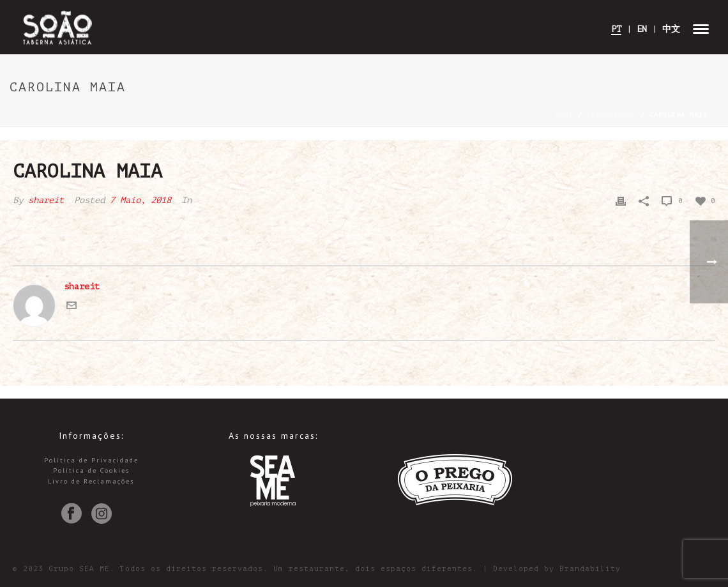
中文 (671, 29)
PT (616, 29)
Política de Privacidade (91, 460)
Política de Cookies (91, 470)
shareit (46, 200)
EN (642, 29)
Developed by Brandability (557, 569)
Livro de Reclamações (91, 481)
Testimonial (611, 115)
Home (565, 115)
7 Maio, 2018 (140, 200)
